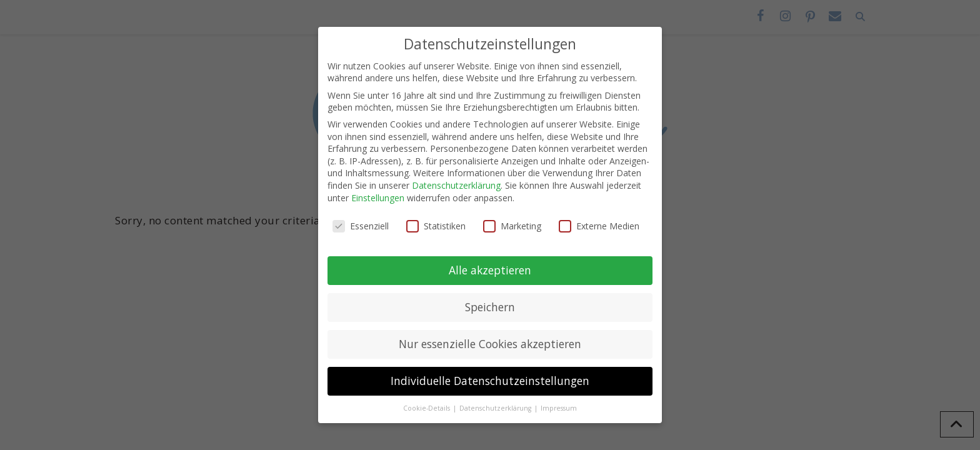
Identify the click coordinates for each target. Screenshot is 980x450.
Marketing (512, 226)
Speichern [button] (490, 307)
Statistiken (436, 226)
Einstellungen (378, 198)
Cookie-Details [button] (427, 408)
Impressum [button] (559, 408)
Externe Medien (599, 226)
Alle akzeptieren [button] (490, 270)
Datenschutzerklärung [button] (496, 408)
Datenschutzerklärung (456, 185)
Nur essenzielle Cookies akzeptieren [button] (490, 344)
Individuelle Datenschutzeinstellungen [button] (490, 381)
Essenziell (361, 226)
